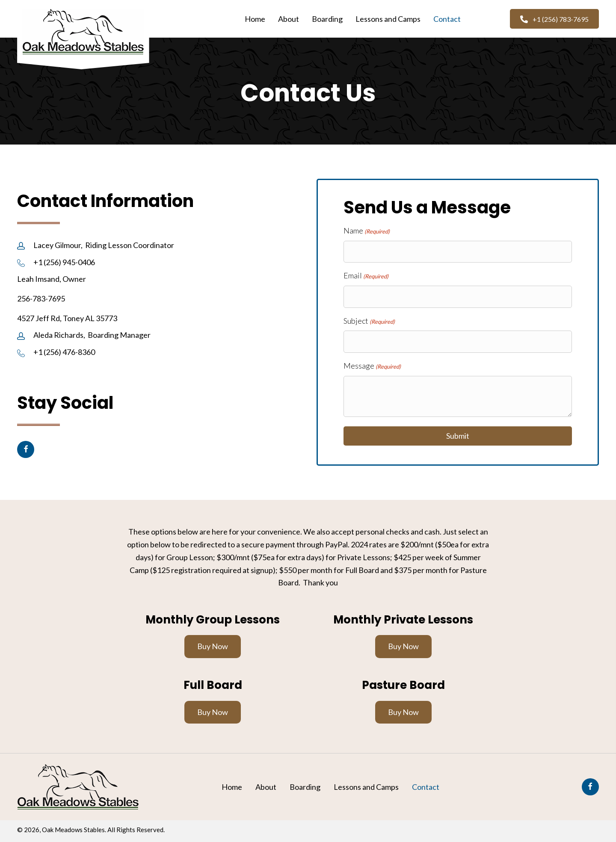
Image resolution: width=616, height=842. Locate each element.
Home (232, 787)
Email (366, 276)
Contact (426, 787)
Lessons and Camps (366, 787)
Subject (369, 321)
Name (367, 231)
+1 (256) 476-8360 (64, 352)
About (266, 787)
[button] (554, 19)
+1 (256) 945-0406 (64, 262)
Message (372, 366)
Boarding (305, 787)
